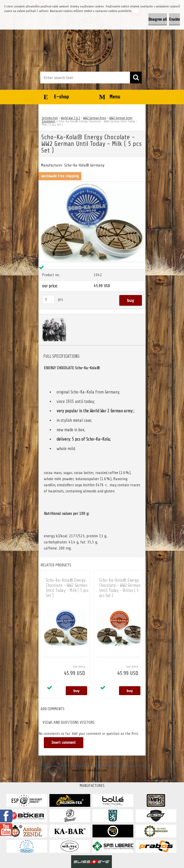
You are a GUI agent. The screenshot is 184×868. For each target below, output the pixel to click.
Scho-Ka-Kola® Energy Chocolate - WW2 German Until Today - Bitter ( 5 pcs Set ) (120, 588)
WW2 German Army (95, 118)
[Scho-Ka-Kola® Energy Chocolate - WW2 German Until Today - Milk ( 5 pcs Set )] (92, 184)
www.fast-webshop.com (89, 770)
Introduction (50, 118)
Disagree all (158, 19)
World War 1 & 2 (70, 118)
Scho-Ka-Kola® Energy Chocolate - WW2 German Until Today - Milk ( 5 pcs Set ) (67, 588)
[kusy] (48, 299)
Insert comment (64, 743)
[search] (136, 78)
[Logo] (89, 42)
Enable (174, 19)
